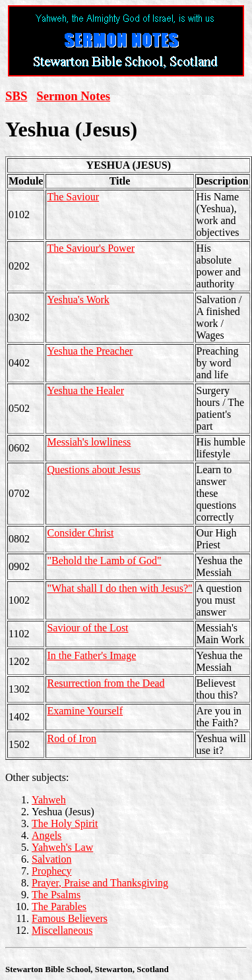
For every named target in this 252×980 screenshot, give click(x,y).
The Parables (59, 907)
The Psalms (56, 895)
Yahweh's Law (62, 847)
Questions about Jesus (93, 470)
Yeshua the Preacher (90, 351)
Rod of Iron (72, 738)
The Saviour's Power (91, 248)
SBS (16, 96)
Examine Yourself (85, 711)
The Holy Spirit (65, 823)
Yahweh (49, 800)
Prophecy (51, 871)
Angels (47, 835)
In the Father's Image (91, 655)
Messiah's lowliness (89, 442)
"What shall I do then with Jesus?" (119, 588)
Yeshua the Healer (85, 390)
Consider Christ (80, 533)
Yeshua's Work (78, 300)
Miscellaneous (62, 930)
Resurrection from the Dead (106, 683)
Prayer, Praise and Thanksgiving (100, 883)
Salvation (51, 859)
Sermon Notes (73, 96)
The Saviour (73, 197)
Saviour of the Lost (87, 628)
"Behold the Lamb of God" (104, 561)
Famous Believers (70, 918)
